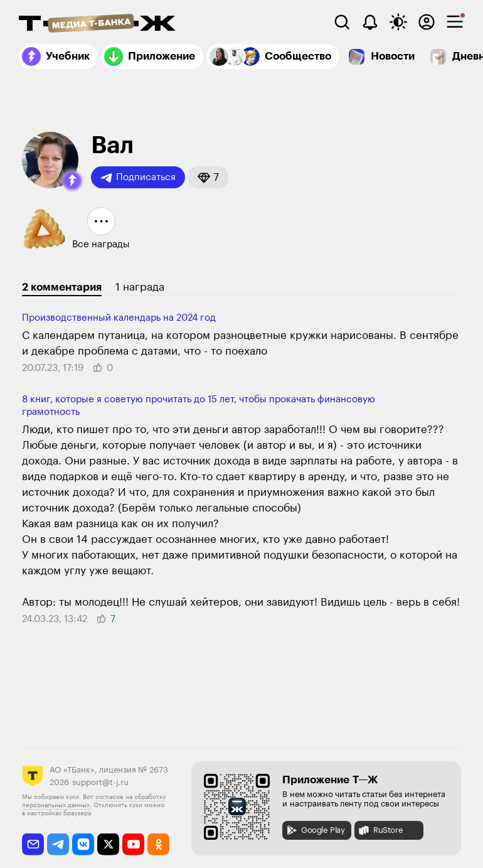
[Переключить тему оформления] (398, 22)
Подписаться (138, 178)
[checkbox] (455, 22)
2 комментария (62, 287)
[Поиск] (342, 22)
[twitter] (108, 844)
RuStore (380, 830)
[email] (33, 844)
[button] (72, 181)
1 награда (140, 287)
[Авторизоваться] (427, 22)
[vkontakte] (83, 844)
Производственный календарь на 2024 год (119, 318)
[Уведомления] (370, 22)
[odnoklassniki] (158, 844)
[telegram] (58, 844)
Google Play (315, 830)
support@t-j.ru (100, 782)
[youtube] (133, 844)
